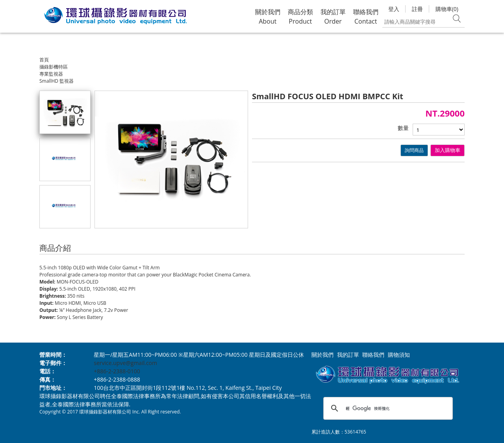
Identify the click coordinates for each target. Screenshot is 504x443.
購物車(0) (447, 9)
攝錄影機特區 (54, 67)
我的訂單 (348, 355)
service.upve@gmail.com (125, 363)
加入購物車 (447, 150)
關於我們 (322, 355)
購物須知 (399, 355)
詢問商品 (414, 150)
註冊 (417, 9)
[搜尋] (387, 408)
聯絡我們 (373, 355)
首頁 (44, 60)
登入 (394, 9)
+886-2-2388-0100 (117, 371)
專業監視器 (51, 74)
